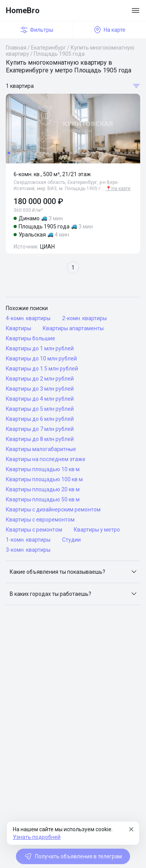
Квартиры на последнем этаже (46, 459)
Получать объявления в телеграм (73, 856)
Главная (16, 48)
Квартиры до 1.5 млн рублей (42, 369)
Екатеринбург (49, 48)
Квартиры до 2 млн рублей (40, 379)
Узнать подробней (37, 837)
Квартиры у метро (97, 530)
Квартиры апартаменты (73, 328)
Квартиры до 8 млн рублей (40, 439)
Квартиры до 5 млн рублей (40, 409)
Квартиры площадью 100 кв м (44, 479)
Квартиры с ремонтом (34, 530)
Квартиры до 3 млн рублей (40, 389)
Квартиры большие (30, 338)
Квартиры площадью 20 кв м (43, 489)
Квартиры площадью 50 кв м (43, 499)
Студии (71, 540)
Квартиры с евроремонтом (40, 520)
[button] (73, 572)
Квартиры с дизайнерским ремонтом (53, 509)
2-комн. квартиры (84, 318)
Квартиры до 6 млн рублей (40, 419)
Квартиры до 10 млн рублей (41, 359)
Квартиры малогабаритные (41, 449)
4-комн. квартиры (28, 318)
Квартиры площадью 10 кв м (43, 469)
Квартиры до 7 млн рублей (40, 429)
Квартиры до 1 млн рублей (40, 348)
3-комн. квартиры (28, 550)
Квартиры (18, 328)
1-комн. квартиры (28, 540)
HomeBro (23, 10)
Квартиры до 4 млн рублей (40, 399)
